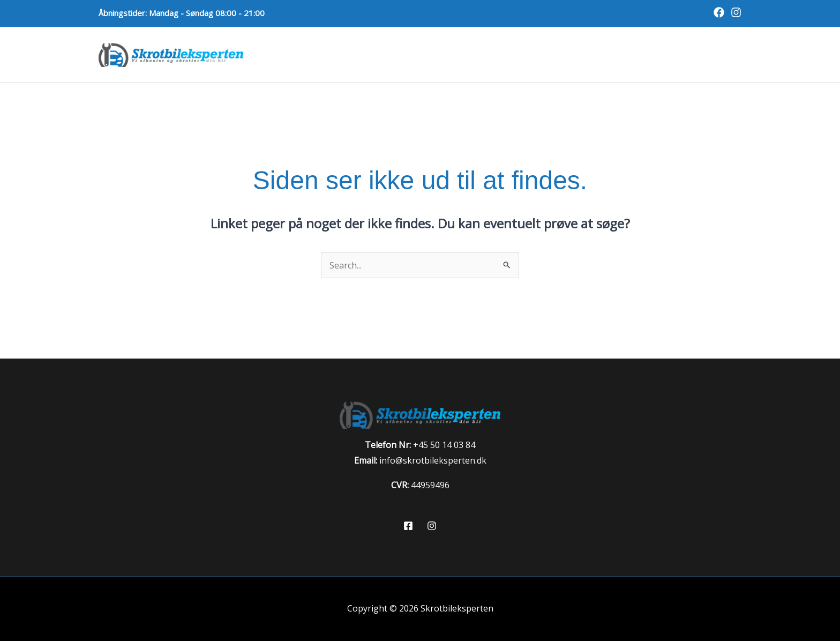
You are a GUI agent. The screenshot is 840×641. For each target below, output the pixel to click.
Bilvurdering (642, 54)
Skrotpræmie (469, 54)
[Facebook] (719, 12)
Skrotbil (399, 54)
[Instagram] (736, 12)
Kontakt (712, 54)
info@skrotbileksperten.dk (433, 460)
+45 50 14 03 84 (444, 445)
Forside (343, 54)
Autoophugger (556, 54)
